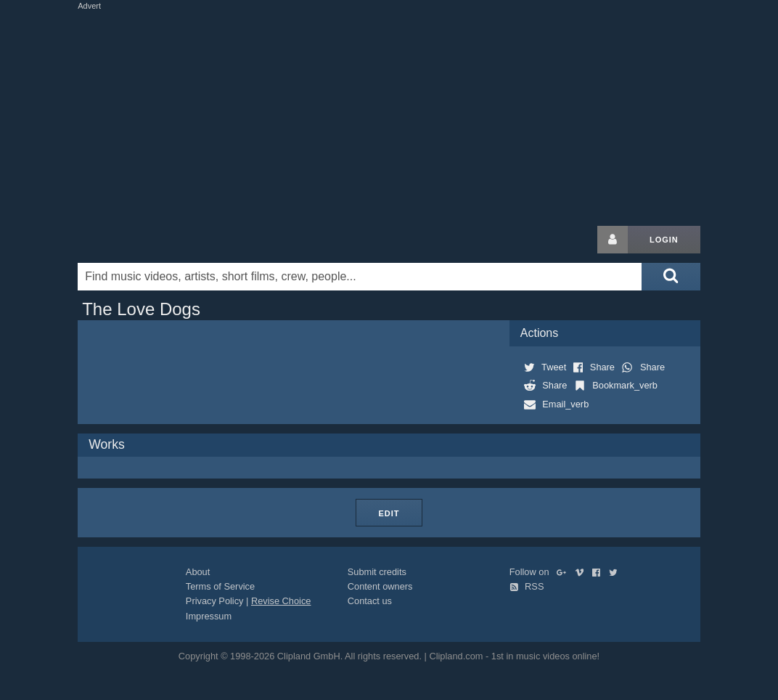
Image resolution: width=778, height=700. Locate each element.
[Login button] (613, 240)
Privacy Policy (215, 601)
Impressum (209, 616)
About (198, 572)
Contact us (370, 601)
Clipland (154, 240)
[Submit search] (671, 277)
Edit (389, 513)
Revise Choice (281, 601)
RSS (527, 586)
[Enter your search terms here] (360, 277)
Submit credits (377, 572)
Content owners (380, 586)
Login (664, 240)
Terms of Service (220, 586)
